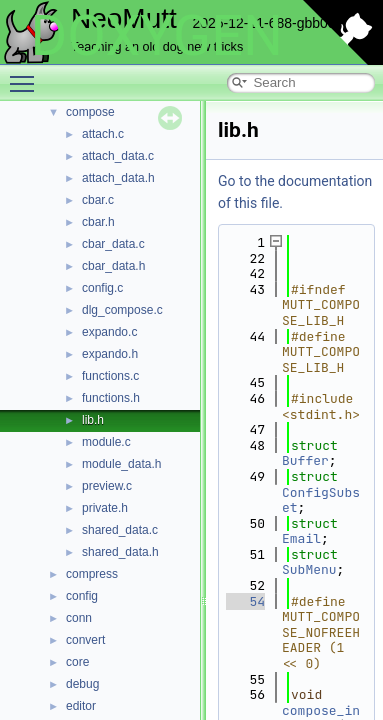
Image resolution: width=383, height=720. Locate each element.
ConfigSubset (321, 500)
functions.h (111, 398)
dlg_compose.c (122, 310)
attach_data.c (118, 156)
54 (245, 601)
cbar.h (98, 222)
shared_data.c (120, 530)
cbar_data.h (113, 266)
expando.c (109, 332)
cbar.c (98, 200)
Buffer (305, 460)
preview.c (107, 486)
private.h (105, 508)
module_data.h (121, 464)
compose (90, 112)
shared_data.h (120, 552)
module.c (106, 442)
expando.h (110, 354)
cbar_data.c (113, 244)
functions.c (110, 376)
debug (82, 684)
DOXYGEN (156, 36)
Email (301, 538)
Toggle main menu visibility (27, 75)
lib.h (93, 420)
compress (92, 574)
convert (85, 640)
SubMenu (309, 569)
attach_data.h (118, 178)
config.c (102, 288)
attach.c (103, 134)
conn (79, 618)
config (82, 596)
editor (81, 706)
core (77, 662)
